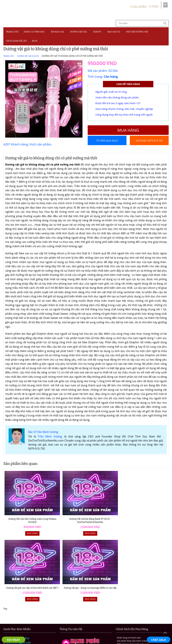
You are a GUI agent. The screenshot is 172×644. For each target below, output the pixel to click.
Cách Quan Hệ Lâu (19, 603)
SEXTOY (97, 32)
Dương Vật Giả (78, 32)
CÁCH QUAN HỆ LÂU (16, 41)
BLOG (35, 41)
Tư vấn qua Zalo (107, 140)
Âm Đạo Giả (57, 32)
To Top (165, 633)
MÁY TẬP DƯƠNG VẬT (137, 32)
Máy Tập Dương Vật (19, 599)
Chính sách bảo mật (94, 618)
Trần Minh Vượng (50, 443)
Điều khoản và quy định (64, 618)
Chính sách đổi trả (153, 618)
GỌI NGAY (13, 640)
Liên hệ (86, 623)
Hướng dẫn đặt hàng (34, 618)
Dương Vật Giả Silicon (28, 56)
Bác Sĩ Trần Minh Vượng (43, 439)
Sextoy (11, 591)
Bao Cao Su (114, 32)
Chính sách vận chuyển (124, 618)
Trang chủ (12, 32)
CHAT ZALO (159, 640)
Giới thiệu (12, 618)
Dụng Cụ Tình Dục (34, 32)
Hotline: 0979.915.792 (149, 150)
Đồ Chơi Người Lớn (19, 578)
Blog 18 (12, 608)
